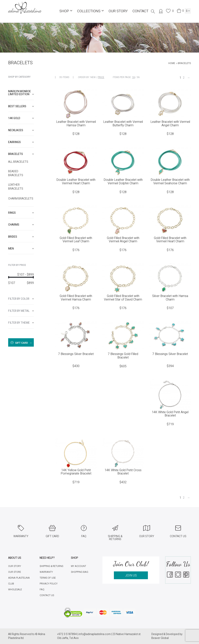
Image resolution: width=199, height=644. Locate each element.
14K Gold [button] (21, 118)
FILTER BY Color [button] (21, 299)
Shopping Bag (80, 572)
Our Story (118, 11)
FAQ (42, 590)
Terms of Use (48, 578)
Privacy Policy (49, 584)
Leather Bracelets (16, 187)
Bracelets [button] (21, 154)
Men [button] (21, 249)
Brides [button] (21, 237)
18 (133, 77)
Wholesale (15, 590)
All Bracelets (18, 162)
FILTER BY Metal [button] (21, 311)
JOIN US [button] (131, 575)
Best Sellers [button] (21, 106)
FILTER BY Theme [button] (21, 323)
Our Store (15, 572)
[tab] (21, 93)
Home (172, 63)
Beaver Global (160, 638)
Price (101, 77)
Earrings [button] (21, 142)
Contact (141, 11)
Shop (66, 11)
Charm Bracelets (21, 199)
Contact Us (47, 595)
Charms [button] (21, 225)
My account (79, 566)
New (93, 77)
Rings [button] (21, 213)
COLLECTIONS (90, 11)
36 (138, 77)
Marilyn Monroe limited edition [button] (21, 93)
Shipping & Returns (51, 566)
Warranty (46, 572)
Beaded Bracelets (16, 173)
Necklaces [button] (21, 130)
